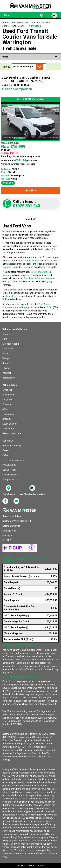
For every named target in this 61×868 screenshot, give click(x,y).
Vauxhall (7, 373)
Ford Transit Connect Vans (37, 278)
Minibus (43, 267)
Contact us (8, 441)
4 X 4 (5, 409)
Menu (7, 15)
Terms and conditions (14, 460)
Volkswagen (9, 378)
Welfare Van (9, 429)
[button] (30, 191)
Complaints (8, 479)
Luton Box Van (10, 424)
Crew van (7, 404)
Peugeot (7, 358)
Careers (7, 450)
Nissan (6, 353)
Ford (5, 339)
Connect (7, 267)
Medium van (9, 395)
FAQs (5, 455)
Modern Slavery (10, 475)
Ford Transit (33, 261)
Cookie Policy (9, 470)
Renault (6, 363)
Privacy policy (9, 465)
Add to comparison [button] (17, 89)
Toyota (6, 368)
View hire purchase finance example (18, 164)
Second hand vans (12, 433)
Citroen (6, 334)
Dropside (7, 419)
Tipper (25, 267)
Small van (7, 390)
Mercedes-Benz (11, 344)
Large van (7, 400)
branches (11, 296)
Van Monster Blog (12, 446)
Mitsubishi (8, 349)
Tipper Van (8, 414)
